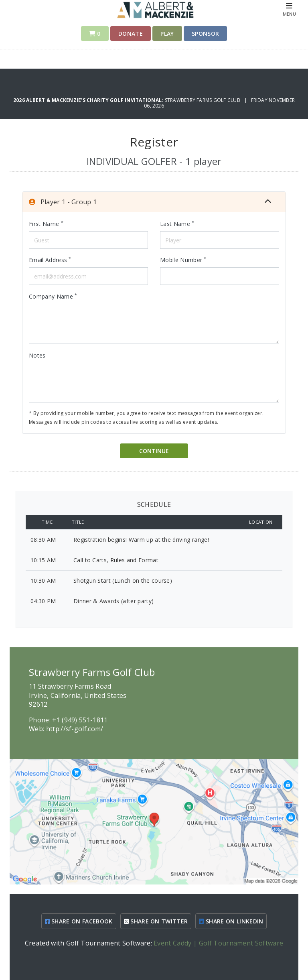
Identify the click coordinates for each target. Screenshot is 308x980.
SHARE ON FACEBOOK (79, 921)
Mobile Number (183, 260)
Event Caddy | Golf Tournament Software (218, 943)
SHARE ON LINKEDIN (231, 921)
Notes (37, 355)
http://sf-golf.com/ (75, 729)
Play (167, 34)
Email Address (50, 260)
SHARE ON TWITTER (156, 921)
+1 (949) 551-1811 (80, 720)
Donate (131, 34)
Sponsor (205, 34)
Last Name (177, 224)
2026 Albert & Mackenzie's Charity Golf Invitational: (89, 100)
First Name (46, 224)
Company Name (53, 296)
